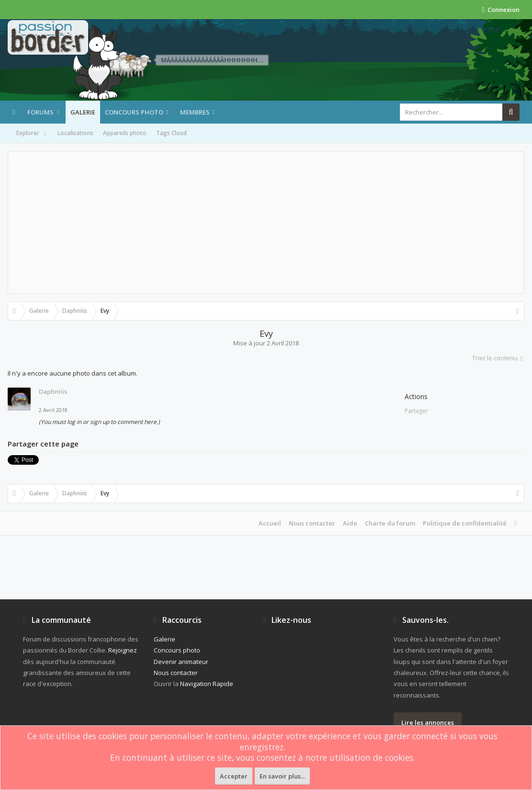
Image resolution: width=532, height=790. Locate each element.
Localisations (75, 133)
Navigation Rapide (207, 684)
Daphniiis (53, 391)
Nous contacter (312, 523)
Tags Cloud (171, 133)
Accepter (234, 776)
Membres (195, 112)
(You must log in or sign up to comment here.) (99, 422)
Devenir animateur (181, 662)
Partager (416, 411)
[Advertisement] (266, 222)
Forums (40, 112)
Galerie (83, 112)
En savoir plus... (282, 776)
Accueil (270, 523)
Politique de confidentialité (465, 523)
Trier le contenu (498, 358)
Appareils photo (125, 133)
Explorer (32, 134)
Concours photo (134, 112)
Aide (350, 523)
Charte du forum (390, 523)
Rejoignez (123, 650)
